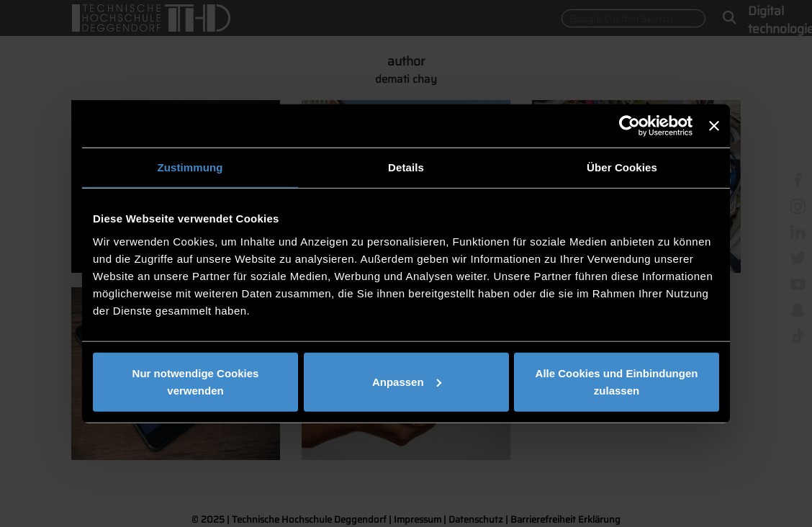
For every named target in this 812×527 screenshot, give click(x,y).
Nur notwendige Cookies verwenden (196, 381)
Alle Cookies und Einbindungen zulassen (617, 381)
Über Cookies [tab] (622, 167)
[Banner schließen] (714, 126)
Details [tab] (406, 167)
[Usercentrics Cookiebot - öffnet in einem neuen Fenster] (630, 126)
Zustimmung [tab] (190, 167)
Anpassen (407, 381)
